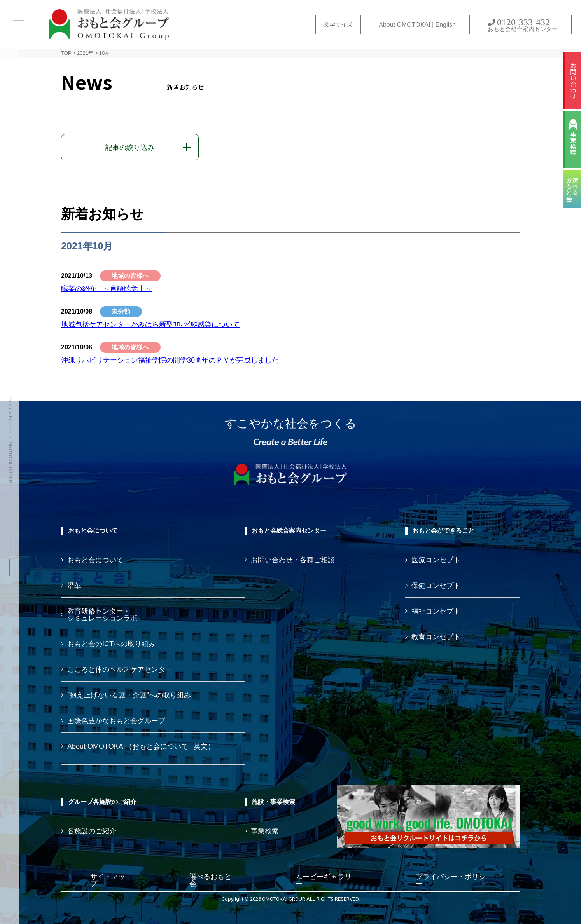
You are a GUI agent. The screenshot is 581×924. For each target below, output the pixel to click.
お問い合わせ (573, 81)
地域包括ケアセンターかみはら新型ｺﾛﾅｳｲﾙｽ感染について (150, 324)
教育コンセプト (436, 637)
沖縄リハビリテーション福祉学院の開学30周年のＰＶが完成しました (170, 360)
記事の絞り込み (130, 148)
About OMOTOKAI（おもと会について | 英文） (141, 746)
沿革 (74, 586)
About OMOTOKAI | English (417, 25)
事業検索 (573, 143)
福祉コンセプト (436, 611)
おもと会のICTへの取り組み (111, 644)
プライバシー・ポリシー (451, 880)
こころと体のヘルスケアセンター (120, 669)
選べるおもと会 (210, 880)
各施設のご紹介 (92, 831)
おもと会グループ (109, 24)
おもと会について (95, 560)
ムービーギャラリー (324, 880)
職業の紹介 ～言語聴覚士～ (107, 289)
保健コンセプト (436, 586)
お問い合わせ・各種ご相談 (293, 560)
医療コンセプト (436, 560)
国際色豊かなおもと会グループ (116, 721)
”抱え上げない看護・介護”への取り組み (129, 695)
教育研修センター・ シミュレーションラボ (102, 615)
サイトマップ (108, 880)
